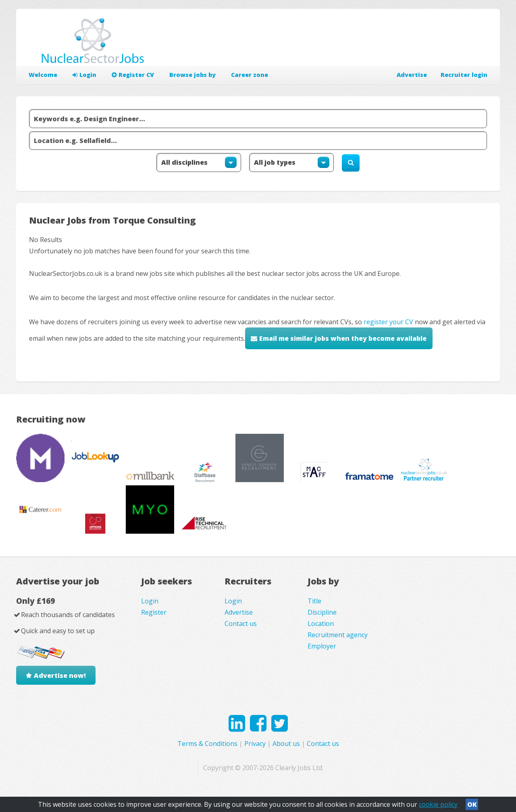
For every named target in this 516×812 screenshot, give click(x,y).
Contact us (241, 623)
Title (314, 601)
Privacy (255, 744)
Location (321, 623)
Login (84, 75)
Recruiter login (464, 75)
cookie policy (438, 804)
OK (472, 804)
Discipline (322, 612)
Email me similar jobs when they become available (343, 338)
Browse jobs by (192, 75)
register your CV (388, 322)
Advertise (412, 75)
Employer (322, 646)
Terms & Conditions (207, 744)
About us (286, 744)
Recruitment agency (338, 635)
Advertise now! (60, 675)
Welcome (43, 75)
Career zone (250, 75)
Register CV (133, 75)
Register (154, 612)
